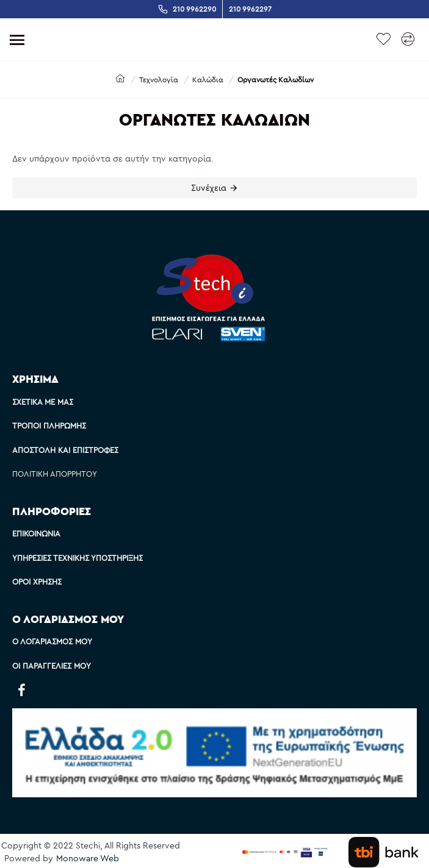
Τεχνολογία (159, 80)
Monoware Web (88, 858)
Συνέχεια (209, 188)
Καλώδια (208, 80)
